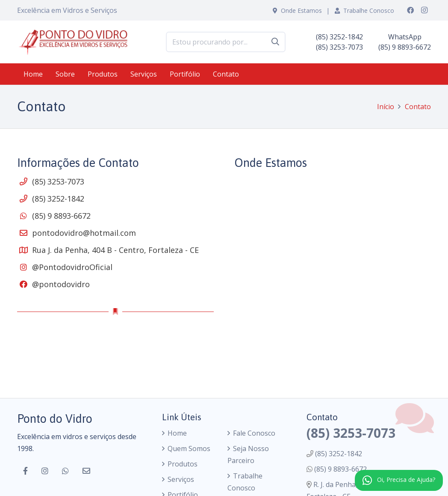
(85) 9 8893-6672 (61, 216)
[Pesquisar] (275, 42)
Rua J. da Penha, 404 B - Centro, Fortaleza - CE (115, 250)
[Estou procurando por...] (226, 42)
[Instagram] (424, 10)
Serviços (181, 479)
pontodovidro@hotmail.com (84, 233)
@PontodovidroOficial (72, 267)
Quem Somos (189, 448)
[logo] (76, 42)
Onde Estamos (297, 10)
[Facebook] (410, 10)
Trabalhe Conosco (364, 10)
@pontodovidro (61, 284)
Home (177, 433)
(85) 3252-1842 (58, 199)
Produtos (183, 464)
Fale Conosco (254, 433)
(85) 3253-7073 (58, 181)
